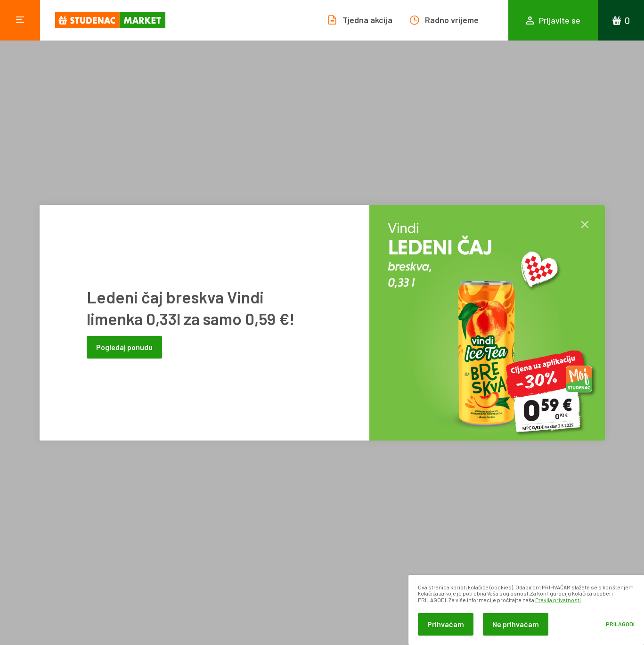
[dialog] (526, 610)
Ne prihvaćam (516, 624)
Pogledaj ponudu (124, 347)
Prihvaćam (446, 624)
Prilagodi (620, 624)
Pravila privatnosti (558, 600)
